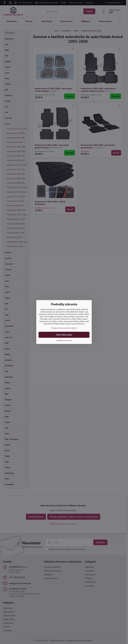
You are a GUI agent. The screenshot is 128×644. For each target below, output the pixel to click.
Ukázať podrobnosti (64, 340)
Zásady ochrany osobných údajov (64, 328)
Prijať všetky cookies (64, 335)
